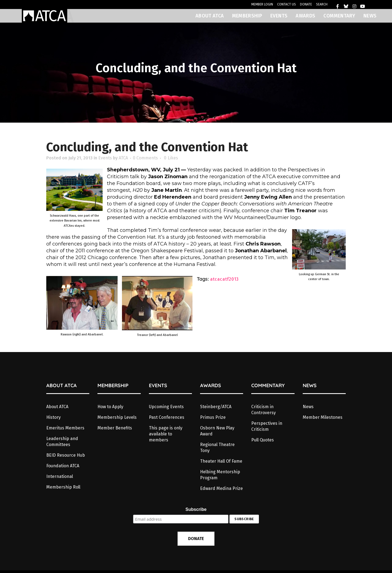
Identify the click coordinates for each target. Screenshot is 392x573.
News (308, 407)
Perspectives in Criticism (267, 426)
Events (105, 158)
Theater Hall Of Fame (221, 461)
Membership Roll (63, 487)
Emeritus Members (65, 428)
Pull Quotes (263, 440)
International (60, 476)
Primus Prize (213, 417)
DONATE (306, 4)
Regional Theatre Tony (217, 448)
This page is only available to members (166, 434)
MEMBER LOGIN (262, 4)
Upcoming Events (166, 407)
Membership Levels (117, 417)
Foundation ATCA (63, 466)
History (53, 417)
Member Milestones (323, 417)
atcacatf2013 (224, 279)
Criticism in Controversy (264, 410)
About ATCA (57, 407)
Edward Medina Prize (221, 488)
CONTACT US (287, 4)
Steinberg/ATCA (216, 407)
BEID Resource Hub (66, 455)
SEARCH (322, 4)
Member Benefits (115, 428)
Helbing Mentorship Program (220, 475)
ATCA (123, 158)
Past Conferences (167, 417)
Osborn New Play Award (217, 431)
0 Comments (145, 158)
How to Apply (110, 407)
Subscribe (196, 509)
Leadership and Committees (62, 442)
